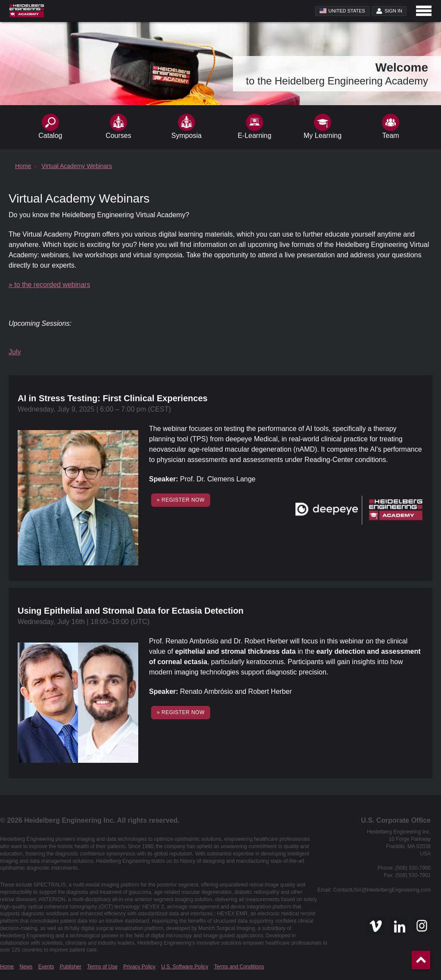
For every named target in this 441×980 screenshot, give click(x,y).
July (15, 352)
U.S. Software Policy (185, 967)
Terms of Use (102, 967)
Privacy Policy (139, 967)
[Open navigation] (424, 11)
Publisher (71, 967)
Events (46, 967)
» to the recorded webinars (49, 285)
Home (7, 967)
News (26, 967)
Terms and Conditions (239, 967)
